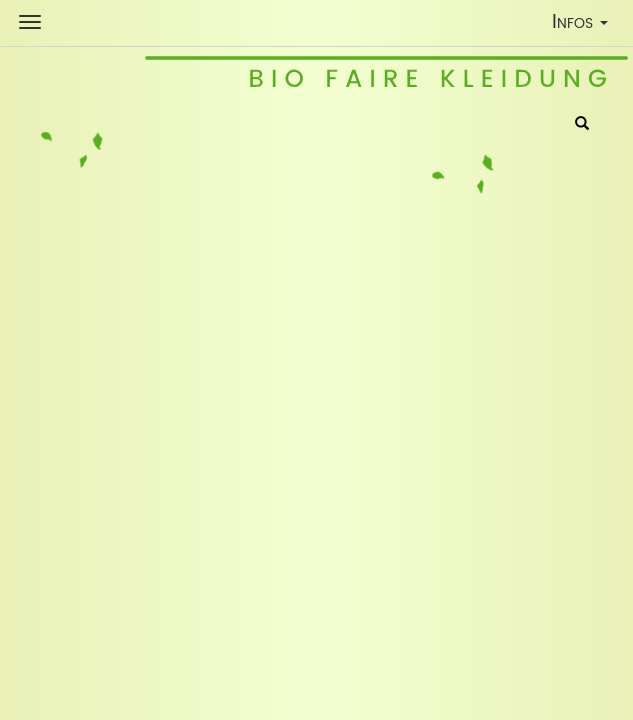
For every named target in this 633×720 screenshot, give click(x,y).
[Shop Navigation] (30, 22)
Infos (584, 25)
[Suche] (582, 125)
